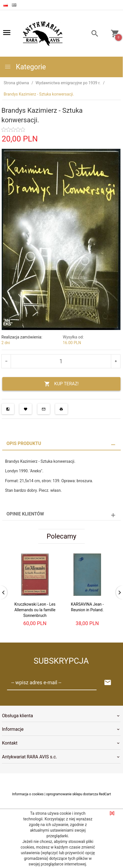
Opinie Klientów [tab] (25, 514)
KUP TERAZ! (61, 384)
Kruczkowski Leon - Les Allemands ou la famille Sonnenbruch (35, 610)
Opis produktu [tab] (24, 443)
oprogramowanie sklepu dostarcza (72, 794)
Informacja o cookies (28, 794)
